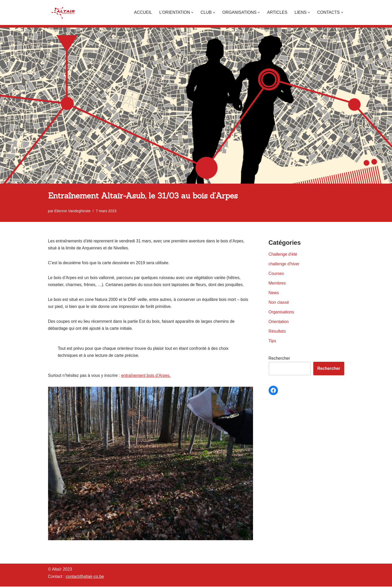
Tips (273, 341)
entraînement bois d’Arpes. (146, 376)
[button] (192, 12)
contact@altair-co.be (85, 577)
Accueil (142, 12)
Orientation (279, 322)
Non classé (279, 303)
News (274, 293)
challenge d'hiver (284, 264)
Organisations (281, 312)
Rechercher (279, 359)
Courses (276, 273)
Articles (277, 12)
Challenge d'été (283, 254)
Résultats (277, 331)
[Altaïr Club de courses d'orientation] (64, 12)
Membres (277, 283)
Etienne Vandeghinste (72, 211)
